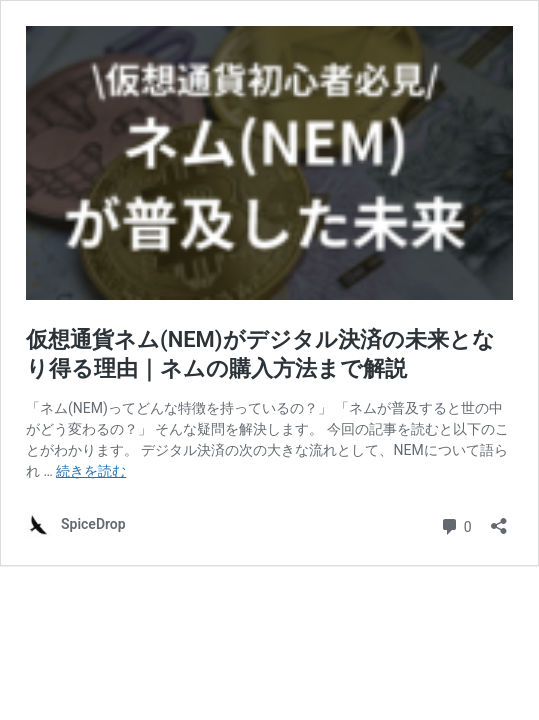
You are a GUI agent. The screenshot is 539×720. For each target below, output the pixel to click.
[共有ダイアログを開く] (499, 519)
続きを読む (91, 471)
